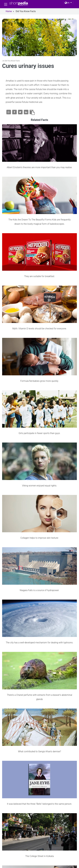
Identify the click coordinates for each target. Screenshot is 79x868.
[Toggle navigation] (6, 4)
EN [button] (67, 3)
